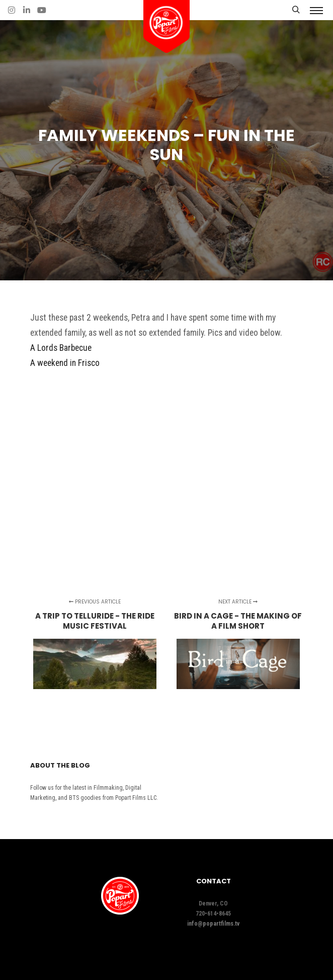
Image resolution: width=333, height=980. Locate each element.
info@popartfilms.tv (213, 924)
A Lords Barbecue (61, 348)
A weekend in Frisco (65, 363)
